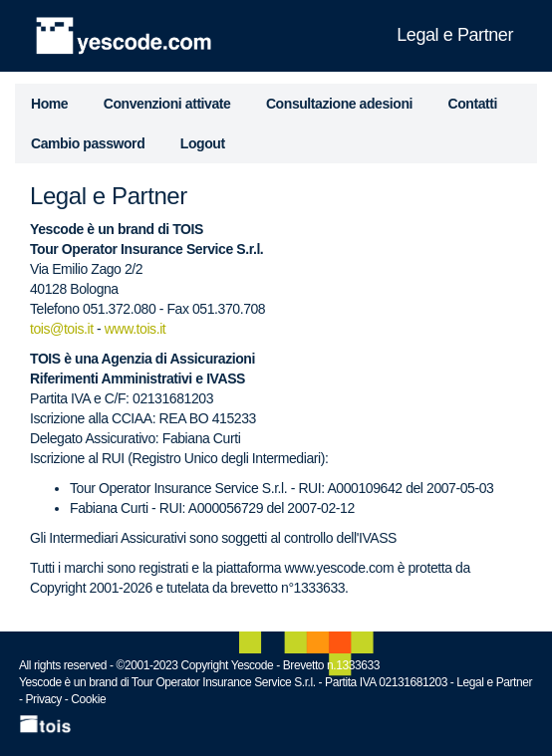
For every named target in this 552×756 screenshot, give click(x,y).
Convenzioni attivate (167, 104)
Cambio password (88, 143)
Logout (203, 143)
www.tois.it (136, 329)
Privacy (44, 699)
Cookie (88, 699)
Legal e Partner (494, 682)
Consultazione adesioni (339, 104)
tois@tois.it (62, 329)
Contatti (473, 104)
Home (49, 104)
